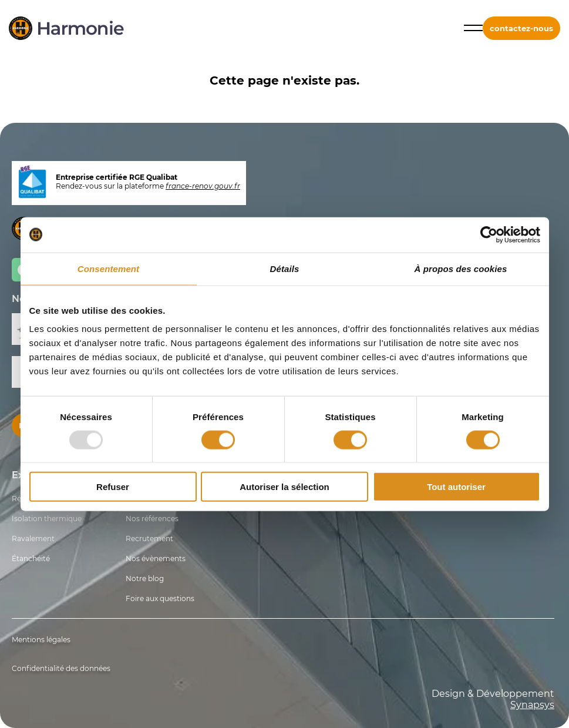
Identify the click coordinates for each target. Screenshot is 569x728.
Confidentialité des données (61, 668)
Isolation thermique (47, 519)
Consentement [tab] (108, 268)
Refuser (113, 487)
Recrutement (149, 539)
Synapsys (532, 705)
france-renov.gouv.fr (203, 186)
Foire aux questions (160, 598)
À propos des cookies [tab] (461, 268)
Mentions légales (41, 640)
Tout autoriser (456, 487)
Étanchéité (31, 558)
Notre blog (145, 578)
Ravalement (33, 539)
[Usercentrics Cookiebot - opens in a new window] (489, 234)
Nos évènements (156, 558)
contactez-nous (521, 28)
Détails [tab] (285, 268)
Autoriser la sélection (284, 487)
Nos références (152, 519)
